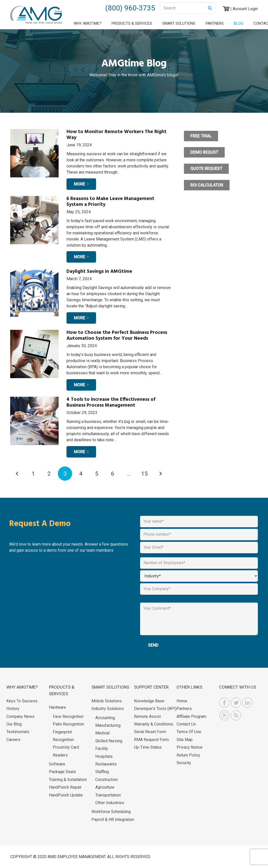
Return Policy (188, 755)
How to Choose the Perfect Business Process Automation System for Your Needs (117, 336)
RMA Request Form (151, 740)
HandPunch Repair (65, 787)
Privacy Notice (190, 747)
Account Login (245, 9)
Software (57, 764)
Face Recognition (68, 716)
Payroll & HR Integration (113, 820)
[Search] (188, 8)
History (13, 709)
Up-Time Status (148, 747)
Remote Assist (147, 716)
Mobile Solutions (107, 701)
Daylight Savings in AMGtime (99, 272)
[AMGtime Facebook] (225, 703)
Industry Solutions (108, 709)
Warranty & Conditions (154, 724)
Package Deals (62, 772)
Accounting (105, 718)
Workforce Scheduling (111, 812)
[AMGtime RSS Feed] (236, 715)
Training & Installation (68, 780)
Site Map (185, 740)
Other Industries (110, 803)
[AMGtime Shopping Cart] (226, 9)
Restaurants (106, 764)
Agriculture (105, 787)
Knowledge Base (149, 701)
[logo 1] (36, 15)
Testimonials (18, 732)
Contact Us (186, 724)
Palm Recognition (68, 724)
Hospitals (104, 756)
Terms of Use (189, 732)
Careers (13, 740)
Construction (106, 780)
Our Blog (14, 724)
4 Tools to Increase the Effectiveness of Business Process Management (111, 402)
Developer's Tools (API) (155, 709)
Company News (20, 716)
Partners (184, 709)
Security (184, 763)
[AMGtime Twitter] (236, 703)
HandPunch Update (66, 795)
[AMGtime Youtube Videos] (225, 715)
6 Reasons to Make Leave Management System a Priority (110, 202)
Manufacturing (108, 725)
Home (182, 701)
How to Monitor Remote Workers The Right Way (117, 135)
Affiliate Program (191, 716)
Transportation (108, 795)
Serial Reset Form (150, 732)
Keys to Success (22, 701)
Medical (102, 733)
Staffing (102, 772)
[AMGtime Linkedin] (247, 703)
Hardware (57, 707)
